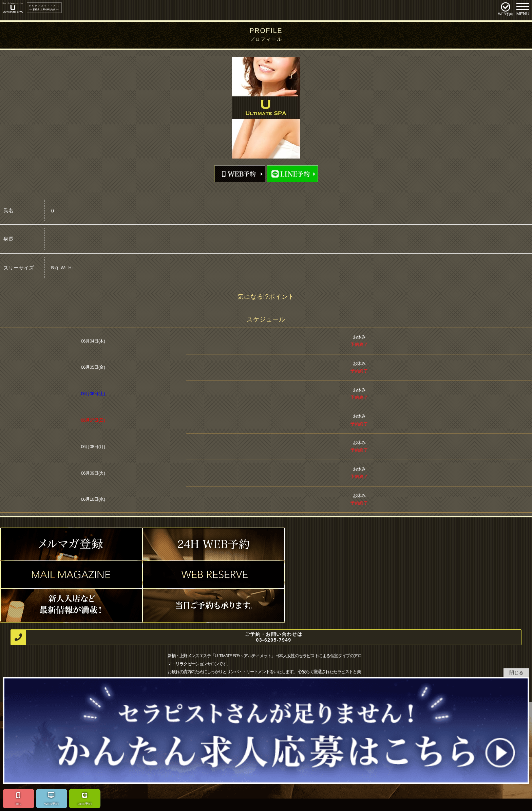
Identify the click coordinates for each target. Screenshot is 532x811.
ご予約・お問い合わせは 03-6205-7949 (157, 637)
